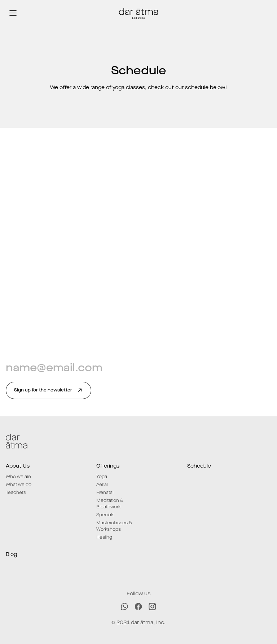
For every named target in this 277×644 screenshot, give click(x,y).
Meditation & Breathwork (110, 504)
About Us (18, 466)
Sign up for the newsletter (49, 390)
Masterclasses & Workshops (114, 526)
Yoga (102, 477)
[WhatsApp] (124, 607)
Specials (105, 515)
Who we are (18, 477)
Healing (104, 537)
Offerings (108, 466)
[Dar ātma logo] (138, 13)
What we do (19, 485)
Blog (11, 555)
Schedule (199, 466)
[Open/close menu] (13, 13)
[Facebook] (138, 607)
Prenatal (105, 493)
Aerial (102, 485)
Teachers (16, 493)
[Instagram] (152, 607)
